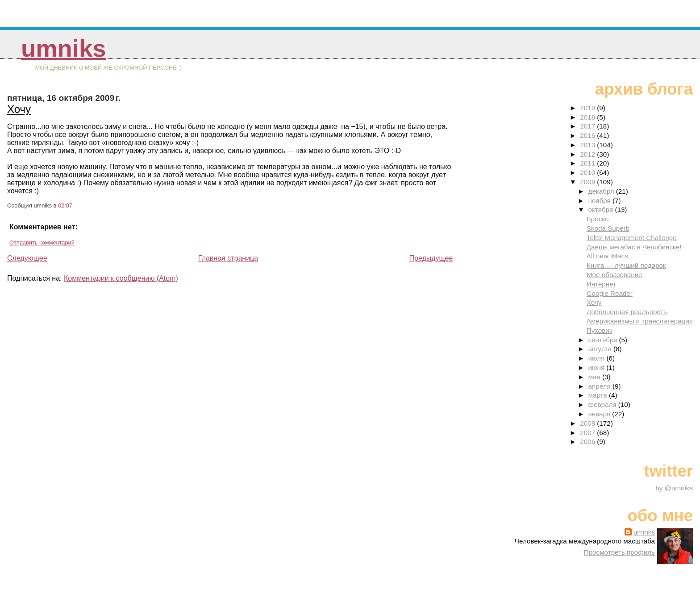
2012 (588, 154)
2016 (588, 135)
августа (601, 349)
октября (602, 209)
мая (595, 377)
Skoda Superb (608, 228)
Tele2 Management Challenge (632, 238)
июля (598, 358)
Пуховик (600, 330)
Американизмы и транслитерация (640, 321)
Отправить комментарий (42, 243)
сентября (604, 340)
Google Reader (610, 293)
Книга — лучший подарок (626, 265)
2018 (588, 117)
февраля (603, 404)
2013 (588, 145)
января (600, 414)
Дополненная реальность (627, 312)
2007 (588, 433)
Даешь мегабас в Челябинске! (634, 247)
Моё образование (615, 275)
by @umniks (674, 488)
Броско (598, 219)
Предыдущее (431, 258)
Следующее (27, 258)
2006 (588, 442)
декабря (602, 191)
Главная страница (228, 258)
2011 (588, 163)
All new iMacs (607, 256)
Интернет (601, 284)
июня (598, 367)
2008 (588, 423)
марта (599, 395)
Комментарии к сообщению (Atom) (121, 278)
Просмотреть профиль (619, 552)
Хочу (19, 109)
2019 (588, 108)
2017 (588, 126)
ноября (600, 201)
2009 (588, 182)
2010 (588, 172)
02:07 (65, 205)
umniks (63, 48)
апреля (600, 386)
